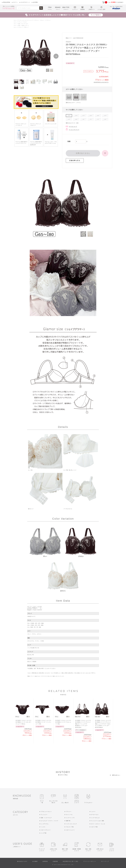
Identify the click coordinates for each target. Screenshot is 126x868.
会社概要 (35, 861)
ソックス (43, 827)
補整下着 (68, 821)
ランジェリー (44, 815)
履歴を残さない (116, 775)
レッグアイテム (45, 824)
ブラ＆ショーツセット (46, 812)
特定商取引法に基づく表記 (71, 861)
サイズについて (73, 127)
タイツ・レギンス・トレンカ (98, 824)
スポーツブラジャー (46, 830)
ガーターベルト (95, 815)
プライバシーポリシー (90, 861)
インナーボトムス (95, 818)
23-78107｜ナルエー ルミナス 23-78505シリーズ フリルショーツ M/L (63, 722)
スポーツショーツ (70, 830)
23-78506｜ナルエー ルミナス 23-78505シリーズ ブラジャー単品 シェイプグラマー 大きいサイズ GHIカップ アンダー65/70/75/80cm (103, 724)
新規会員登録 (7, 2)
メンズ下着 (44, 833)
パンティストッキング (71, 824)
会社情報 (35, 2)
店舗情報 (55, 861)
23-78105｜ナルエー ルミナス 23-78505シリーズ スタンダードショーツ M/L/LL (23, 722)
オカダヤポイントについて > (101, 82)
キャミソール (69, 815)
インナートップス (70, 818)
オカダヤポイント (25, 2)
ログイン (15, 2)
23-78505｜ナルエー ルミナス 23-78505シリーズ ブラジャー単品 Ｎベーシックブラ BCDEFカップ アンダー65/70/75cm (83, 724)
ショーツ (93, 812)
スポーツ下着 (94, 827)
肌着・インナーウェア (46, 818)
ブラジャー (69, 812)
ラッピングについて (74, 130)
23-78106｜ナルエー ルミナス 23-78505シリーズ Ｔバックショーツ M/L (43, 722)
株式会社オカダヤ (22, 861)
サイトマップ (105, 861)
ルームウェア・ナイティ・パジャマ (49, 821)
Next (56, 56)
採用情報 (45, 861)
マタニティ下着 (70, 827)
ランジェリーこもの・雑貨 (97, 821)
